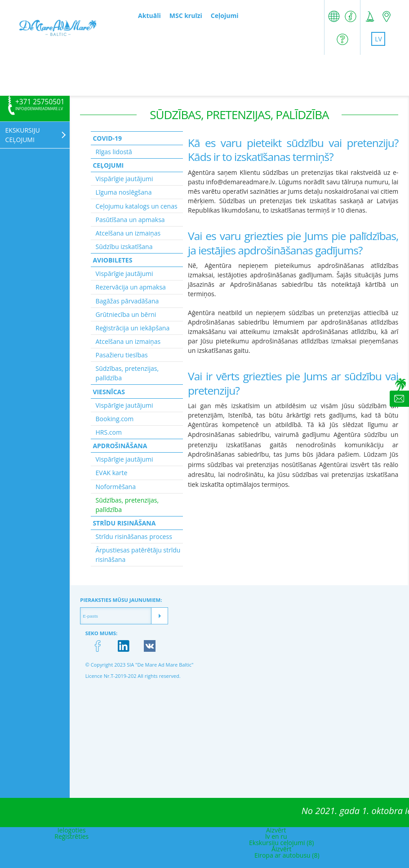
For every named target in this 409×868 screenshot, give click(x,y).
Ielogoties (72, 830)
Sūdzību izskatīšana (124, 247)
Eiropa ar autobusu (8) (287, 855)
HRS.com (109, 432)
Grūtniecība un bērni (126, 314)
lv (378, 39)
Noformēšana (116, 487)
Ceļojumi (225, 16)
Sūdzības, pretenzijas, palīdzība (127, 373)
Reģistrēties (71, 836)
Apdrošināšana (120, 446)
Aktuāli (149, 16)
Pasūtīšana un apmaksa (130, 220)
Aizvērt (276, 830)
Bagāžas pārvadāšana (127, 301)
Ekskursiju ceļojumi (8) (281, 843)
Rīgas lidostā (114, 152)
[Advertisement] (204, 75)
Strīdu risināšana (124, 523)
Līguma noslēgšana (124, 192)
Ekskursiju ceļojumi (23, 135)
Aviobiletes (112, 260)
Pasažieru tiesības (122, 355)
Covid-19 (107, 138)
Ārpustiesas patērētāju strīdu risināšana (138, 555)
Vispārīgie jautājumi (124, 179)
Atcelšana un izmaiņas (128, 233)
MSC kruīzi (186, 16)
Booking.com (115, 419)
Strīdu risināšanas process (134, 536)
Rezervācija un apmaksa (131, 287)
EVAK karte (112, 473)
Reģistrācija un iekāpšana (133, 328)
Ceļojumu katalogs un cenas (137, 206)
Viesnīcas (109, 392)
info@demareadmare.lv (39, 109)
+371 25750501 (40, 102)
